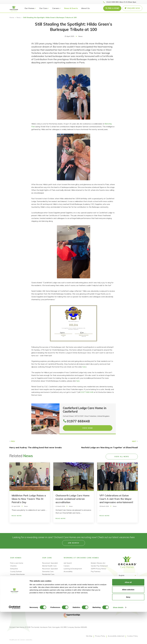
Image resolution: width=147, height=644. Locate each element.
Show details (118, 640)
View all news (122, 457)
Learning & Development (73, 569)
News (19, 17)
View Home (88, 428)
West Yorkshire (16, 591)
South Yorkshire (16, 586)
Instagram (136, 600)
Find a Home (113, 8)
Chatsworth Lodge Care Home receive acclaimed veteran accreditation (73, 499)
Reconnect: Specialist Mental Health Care (50, 564)
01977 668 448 (87, 392)
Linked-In (123, 600)
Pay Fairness (96, 571)
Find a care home (17, 563)
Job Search (68, 563)
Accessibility (68, 571)
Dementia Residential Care (52, 577)
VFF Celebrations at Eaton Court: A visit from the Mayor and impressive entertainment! (116, 499)
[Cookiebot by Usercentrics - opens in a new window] (15, 640)
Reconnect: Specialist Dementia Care (50, 570)
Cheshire (13, 566)
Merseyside (14, 583)
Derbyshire (14, 569)
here (84, 367)
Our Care (43, 8)
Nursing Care (47, 580)
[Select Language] (128, 576)
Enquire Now (134, 8)
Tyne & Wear (15, 588)
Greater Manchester (17, 574)
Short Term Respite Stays (52, 586)
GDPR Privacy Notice (99, 569)
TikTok (132, 600)
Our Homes (30, 8)
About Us (85, 8)
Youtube (128, 600)
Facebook (120, 600)
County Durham (16, 571)
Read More (17, 516)
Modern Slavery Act (98, 563)
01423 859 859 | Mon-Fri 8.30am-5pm (121, 2)
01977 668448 (78, 421)
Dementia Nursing (49, 583)
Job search (74, 543)
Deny (128, 629)
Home (12, 17)
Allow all (128, 614)
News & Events (71, 8)
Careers (56, 8)
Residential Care (48, 574)
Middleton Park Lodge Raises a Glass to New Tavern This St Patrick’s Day (29, 499)
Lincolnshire (14, 580)
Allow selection (128, 622)
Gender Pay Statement (99, 566)
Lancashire (14, 577)
